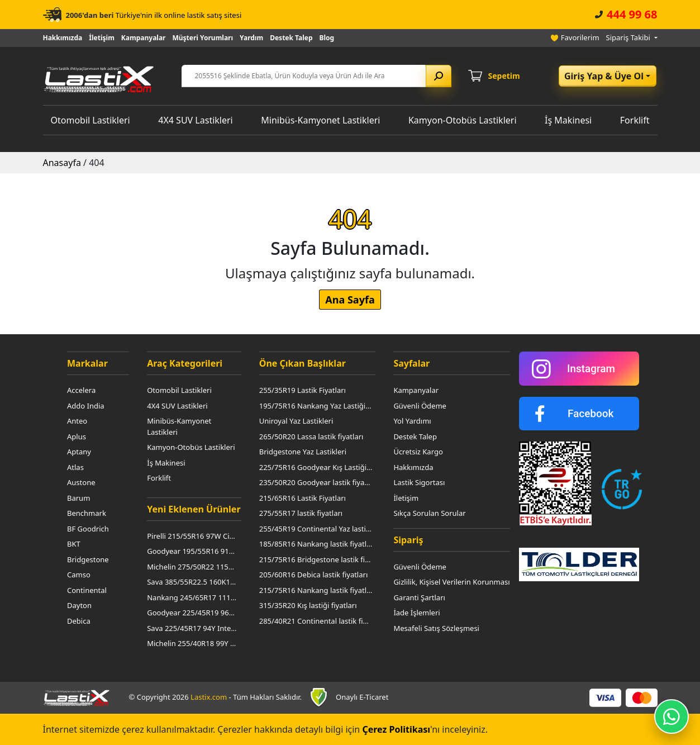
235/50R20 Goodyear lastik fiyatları (316, 482)
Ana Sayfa (350, 300)
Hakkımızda (63, 38)
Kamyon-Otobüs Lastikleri (463, 120)
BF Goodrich (88, 529)
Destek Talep (291, 38)
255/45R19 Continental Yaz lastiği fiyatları (316, 529)
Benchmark (87, 513)
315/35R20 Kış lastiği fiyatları (308, 605)
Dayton (79, 605)
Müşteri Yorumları (203, 38)
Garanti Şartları (419, 597)
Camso (79, 575)
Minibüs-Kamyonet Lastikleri (320, 120)
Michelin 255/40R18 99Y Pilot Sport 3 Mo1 (192, 643)
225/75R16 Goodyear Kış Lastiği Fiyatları (316, 467)
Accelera (81, 390)
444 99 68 (632, 14)
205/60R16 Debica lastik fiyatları (314, 575)
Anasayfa (62, 163)
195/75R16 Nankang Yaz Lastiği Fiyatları (316, 406)
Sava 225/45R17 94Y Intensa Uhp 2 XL (192, 628)
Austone (81, 482)
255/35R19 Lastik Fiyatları (303, 390)
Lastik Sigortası (419, 482)
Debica (79, 621)
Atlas (75, 467)
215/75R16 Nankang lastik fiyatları (316, 590)
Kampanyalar (144, 38)
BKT (74, 544)
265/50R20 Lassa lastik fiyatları (311, 436)
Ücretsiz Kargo (418, 452)
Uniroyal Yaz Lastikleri (296, 421)
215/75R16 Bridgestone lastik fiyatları (316, 559)
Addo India (86, 406)
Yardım (251, 38)
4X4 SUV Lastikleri (195, 120)
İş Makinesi (568, 120)
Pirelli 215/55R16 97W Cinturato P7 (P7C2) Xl (192, 536)
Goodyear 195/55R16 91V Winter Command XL (192, 551)
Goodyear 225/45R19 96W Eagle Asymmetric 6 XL (192, 613)
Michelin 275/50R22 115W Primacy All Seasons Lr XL (192, 567)
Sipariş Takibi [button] (629, 37)
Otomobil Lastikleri (91, 120)
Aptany (79, 452)
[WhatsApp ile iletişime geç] (672, 716)
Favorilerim (580, 37)
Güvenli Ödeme (420, 406)
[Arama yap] (439, 76)
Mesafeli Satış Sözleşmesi (436, 628)
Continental (87, 590)
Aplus (77, 436)
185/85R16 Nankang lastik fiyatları (316, 544)
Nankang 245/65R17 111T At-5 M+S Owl (192, 597)
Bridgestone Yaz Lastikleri (303, 452)
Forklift (635, 120)
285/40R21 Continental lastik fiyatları (316, 621)
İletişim (102, 38)
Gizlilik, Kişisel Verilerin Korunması (451, 582)
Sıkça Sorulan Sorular (429, 513)
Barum (78, 498)
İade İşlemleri (416, 613)
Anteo (77, 421)
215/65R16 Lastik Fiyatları (303, 498)
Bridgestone (88, 559)
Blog (327, 38)
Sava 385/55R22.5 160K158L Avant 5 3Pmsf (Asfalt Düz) (192, 582)
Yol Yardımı (412, 421)
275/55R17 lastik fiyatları (301, 513)
